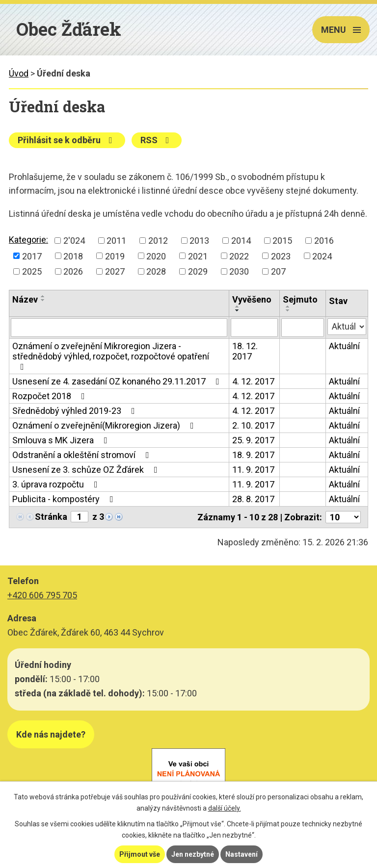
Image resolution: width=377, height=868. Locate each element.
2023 (281, 256)
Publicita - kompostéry (65, 499)
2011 (116, 241)
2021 (198, 256)
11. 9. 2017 (253, 470)
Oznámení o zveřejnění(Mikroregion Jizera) (105, 425)
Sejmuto (300, 299)
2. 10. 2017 (253, 425)
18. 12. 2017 (245, 351)
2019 (115, 256)
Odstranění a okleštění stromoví (83, 455)
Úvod (19, 73)
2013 (199, 241)
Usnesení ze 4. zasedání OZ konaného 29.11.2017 (118, 381)
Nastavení (242, 854)
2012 (158, 241)
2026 (73, 271)
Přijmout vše (140, 854)
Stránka (51, 517)
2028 (156, 271)
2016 (324, 241)
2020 (156, 256)
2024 (322, 256)
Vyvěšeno (252, 299)
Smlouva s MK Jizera (62, 440)
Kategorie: (28, 240)
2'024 (74, 241)
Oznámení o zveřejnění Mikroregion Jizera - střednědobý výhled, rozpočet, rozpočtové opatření (111, 356)
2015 (282, 241)
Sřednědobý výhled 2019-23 (76, 411)
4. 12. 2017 (253, 381)
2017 (32, 256)
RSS (157, 140)
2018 (73, 256)
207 (278, 271)
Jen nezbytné (193, 854)
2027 (115, 271)
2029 (198, 271)
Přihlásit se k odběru (67, 140)
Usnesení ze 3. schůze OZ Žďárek (87, 470)
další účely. (225, 808)
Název (25, 299)
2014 (241, 241)
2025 (32, 271)
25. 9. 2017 (253, 440)
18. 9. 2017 (253, 455)
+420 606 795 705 (42, 595)
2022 (239, 256)
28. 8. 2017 (253, 499)
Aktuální (344, 346)
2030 (239, 271)
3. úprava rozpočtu (57, 484)
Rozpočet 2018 (51, 396)
